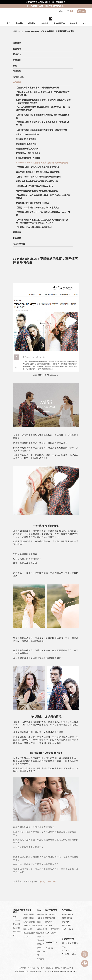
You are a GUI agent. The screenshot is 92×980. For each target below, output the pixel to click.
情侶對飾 (45, 23)
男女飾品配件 (59, 23)
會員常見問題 (29, 914)
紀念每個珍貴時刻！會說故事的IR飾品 (33, 203)
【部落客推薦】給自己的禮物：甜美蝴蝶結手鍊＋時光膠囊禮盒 (43, 116)
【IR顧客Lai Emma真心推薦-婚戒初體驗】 (34, 227)
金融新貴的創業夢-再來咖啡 (28, 158)
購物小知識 (28, 929)
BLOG (85, 23)
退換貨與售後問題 (30, 925)
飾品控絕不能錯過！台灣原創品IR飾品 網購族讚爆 (38, 172)
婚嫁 (15, 66)
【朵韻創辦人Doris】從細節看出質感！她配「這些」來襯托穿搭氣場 (43, 197)
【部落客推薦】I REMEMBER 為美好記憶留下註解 (38, 167)
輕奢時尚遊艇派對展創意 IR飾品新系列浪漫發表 (37, 191)
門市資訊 (81, 11)
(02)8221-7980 (51, 914)
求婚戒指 (19, 23)
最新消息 (17, 43)
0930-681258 (67, 918)
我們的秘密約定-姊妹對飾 (27, 149)
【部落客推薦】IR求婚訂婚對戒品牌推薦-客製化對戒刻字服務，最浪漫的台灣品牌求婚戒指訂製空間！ (42, 221)
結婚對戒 (32, 23)
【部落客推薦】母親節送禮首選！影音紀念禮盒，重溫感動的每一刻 (43, 124)
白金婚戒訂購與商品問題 (30, 935)
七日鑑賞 (41, 968)
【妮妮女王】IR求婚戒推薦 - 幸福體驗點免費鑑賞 (37, 88)
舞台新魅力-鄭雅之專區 (26, 144)
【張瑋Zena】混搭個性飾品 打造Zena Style (34, 186)
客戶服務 (74, 23)
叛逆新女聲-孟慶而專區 (26, 139)
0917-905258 (50, 918)
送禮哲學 (17, 71)
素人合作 (68, 968)
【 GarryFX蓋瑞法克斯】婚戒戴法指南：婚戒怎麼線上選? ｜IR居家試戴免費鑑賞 (43, 109)
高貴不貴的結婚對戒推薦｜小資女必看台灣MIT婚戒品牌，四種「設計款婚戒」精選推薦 (43, 101)
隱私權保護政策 (22, 971)
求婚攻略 (17, 60)
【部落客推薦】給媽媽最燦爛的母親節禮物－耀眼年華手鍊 (42, 130)
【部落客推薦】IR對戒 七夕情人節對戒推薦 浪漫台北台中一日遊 (43, 214)
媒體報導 (17, 49)
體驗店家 (17, 232)
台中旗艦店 (67, 910)
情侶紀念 (17, 54)
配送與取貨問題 (29, 922)
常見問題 (32, 968)
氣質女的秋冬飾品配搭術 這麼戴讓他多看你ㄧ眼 (37, 181)
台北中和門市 (51, 910)
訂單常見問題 (29, 918)
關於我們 (22, 968)
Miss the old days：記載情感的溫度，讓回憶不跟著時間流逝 (42, 163)
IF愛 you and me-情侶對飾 (27, 135)
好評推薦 (17, 82)
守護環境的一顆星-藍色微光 (28, 153)
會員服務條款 (36, 971)
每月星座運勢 (19, 244)
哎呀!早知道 (18, 77)
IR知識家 (17, 238)
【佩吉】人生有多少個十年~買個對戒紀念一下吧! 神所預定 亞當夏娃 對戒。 (43, 94)
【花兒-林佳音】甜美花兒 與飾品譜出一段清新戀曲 (38, 177)
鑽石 (8, 23)
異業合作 (59, 968)
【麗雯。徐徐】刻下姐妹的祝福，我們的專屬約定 (38, 208)
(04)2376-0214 (67, 914)
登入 (59, 11)
